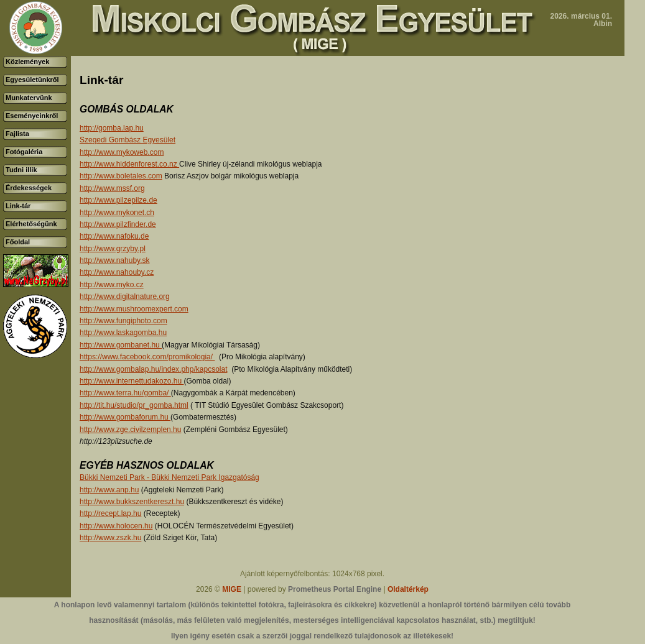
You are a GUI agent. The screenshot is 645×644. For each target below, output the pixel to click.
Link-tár (18, 206)
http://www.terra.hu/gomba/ (125, 393)
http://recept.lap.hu (110, 513)
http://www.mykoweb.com (122, 152)
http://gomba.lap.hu (112, 128)
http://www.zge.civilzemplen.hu (130, 430)
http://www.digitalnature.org (125, 297)
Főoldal (18, 242)
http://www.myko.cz (112, 285)
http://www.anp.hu (109, 490)
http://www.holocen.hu (116, 526)
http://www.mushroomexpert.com (134, 309)
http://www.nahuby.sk (115, 260)
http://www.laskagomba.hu (123, 333)
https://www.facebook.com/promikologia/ (147, 357)
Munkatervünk (29, 98)
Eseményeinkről (32, 116)
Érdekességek (29, 188)
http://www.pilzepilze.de (118, 200)
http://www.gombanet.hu (121, 345)
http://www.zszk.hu (110, 538)
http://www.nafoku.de (114, 236)
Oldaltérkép (408, 589)
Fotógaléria (24, 152)
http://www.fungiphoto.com (123, 321)
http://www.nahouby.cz (117, 272)
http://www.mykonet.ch (117, 213)
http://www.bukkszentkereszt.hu (132, 502)
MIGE (232, 589)
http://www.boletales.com (121, 176)
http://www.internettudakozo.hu (132, 381)
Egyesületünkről (32, 80)
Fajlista (17, 134)
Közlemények (27, 62)
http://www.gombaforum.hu (125, 417)
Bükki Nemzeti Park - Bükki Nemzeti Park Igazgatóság (169, 477)
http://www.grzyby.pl (113, 249)
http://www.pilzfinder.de (118, 224)
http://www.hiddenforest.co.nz (129, 164)
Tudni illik (21, 170)
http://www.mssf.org (112, 188)
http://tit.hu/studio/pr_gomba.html (134, 405)
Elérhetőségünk (31, 224)
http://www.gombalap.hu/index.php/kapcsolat (153, 369)
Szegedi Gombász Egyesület (128, 140)
